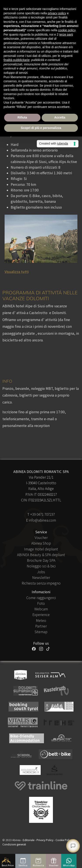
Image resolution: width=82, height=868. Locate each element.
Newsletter (41, 578)
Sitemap (41, 632)
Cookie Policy (64, 840)
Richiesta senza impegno (41, 583)
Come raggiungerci (41, 598)
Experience (41, 615)
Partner (41, 626)
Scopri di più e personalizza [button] (41, 128)
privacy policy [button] (57, 13)
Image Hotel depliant (41, 549)
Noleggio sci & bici (41, 566)
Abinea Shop (41, 543)
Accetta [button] (60, 117)
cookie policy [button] (67, 30)
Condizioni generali (14, 844)
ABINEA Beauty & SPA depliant (41, 555)
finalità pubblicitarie (17, 60)
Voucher (41, 538)
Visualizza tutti (17, 272)
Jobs (41, 572)
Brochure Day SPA (41, 560)
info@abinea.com (42, 520)
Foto (41, 603)
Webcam (41, 609)
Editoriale (29, 840)
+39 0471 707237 (43, 514)
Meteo (41, 621)
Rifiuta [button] (22, 117)
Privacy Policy (45, 840)
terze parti (66, 35)
